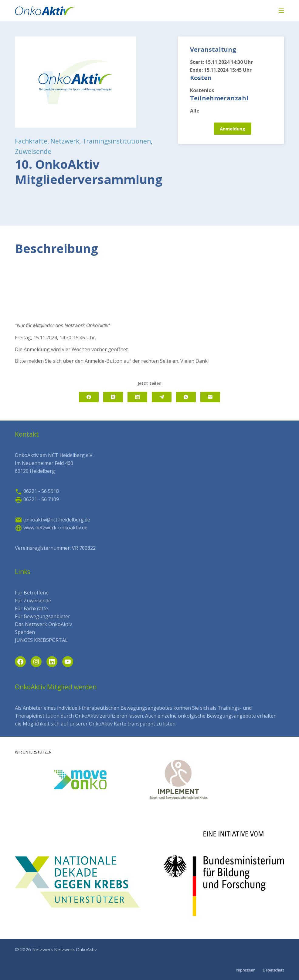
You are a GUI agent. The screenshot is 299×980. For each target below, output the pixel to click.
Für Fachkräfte (31, 608)
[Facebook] (89, 397)
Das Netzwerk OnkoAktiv (43, 624)
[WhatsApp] (186, 397)
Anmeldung (233, 129)
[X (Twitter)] (113, 397)
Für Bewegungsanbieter (42, 616)
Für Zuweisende (33, 601)
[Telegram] (162, 397)
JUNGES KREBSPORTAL (41, 640)
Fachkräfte (31, 141)
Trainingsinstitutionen (117, 141)
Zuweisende (33, 151)
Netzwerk (65, 141)
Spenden (25, 632)
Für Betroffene (32, 593)
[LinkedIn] (137, 397)
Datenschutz (274, 970)
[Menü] (281, 11)
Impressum (246, 970)
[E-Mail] (210, 397)
